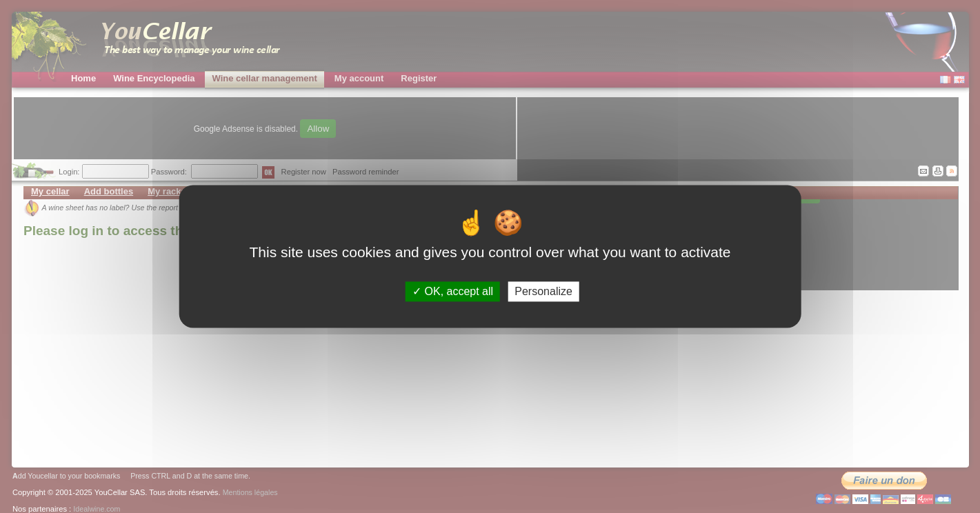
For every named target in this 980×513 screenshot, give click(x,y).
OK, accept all (453, 291)
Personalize (543, 291)
